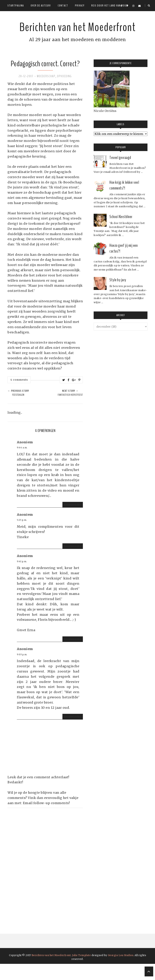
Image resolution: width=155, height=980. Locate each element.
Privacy (80, 6)
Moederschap (46, 92)
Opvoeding (64, 92)
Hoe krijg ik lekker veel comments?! (124, 201)
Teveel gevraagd (120, 174)
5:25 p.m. (22, 536)
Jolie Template (81, 971)
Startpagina (16, 6)
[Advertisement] (34, 878)
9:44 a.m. (22, 464)
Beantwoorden (73, 521)
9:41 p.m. (22, 578)
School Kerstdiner (121, 233)
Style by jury (118, 296)
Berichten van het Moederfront (77, 34)
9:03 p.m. (22, 671)
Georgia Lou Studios (121, 971)
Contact (63, 6)
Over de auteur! (41, 6)
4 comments (19, 396)
